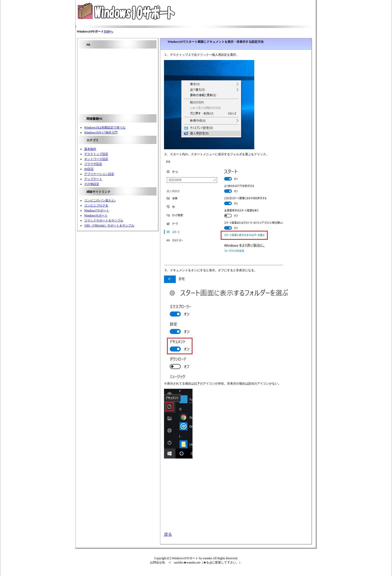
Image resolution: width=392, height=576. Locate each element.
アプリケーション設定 (99, 174)
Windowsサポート (96, 215)
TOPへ (108, 31)
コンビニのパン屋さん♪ (100, 200)
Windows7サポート (97, 210)
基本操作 (90, 149)
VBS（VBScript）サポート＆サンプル (109, 225)
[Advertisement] (235, 13)
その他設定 (92, 184)
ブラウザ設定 (93, 164)
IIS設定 (89, 169)
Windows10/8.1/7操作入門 (101, 132)
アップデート (93, 179)
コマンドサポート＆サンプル (104, 220)
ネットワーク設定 (96, 159)
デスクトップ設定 (96, 154)
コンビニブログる (96, 205)
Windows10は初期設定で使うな (105, 127)
